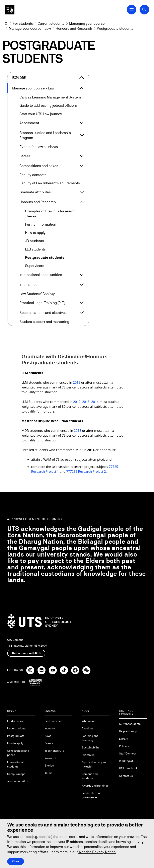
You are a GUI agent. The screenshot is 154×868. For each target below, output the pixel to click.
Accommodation (18, 781)
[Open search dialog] (144, 10)
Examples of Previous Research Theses (50, 214)
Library (124, 739)
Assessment (29, 123)
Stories (49, 766)
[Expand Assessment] (82, 123)
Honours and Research (38, 202)
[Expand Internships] (82, 285)
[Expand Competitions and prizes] (82, 166)
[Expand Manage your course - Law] (82, 88)
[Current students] (51, 23)
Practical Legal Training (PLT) (42, 303)
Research (51, 758)
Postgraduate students (45, 257)
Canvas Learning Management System (50, 97)
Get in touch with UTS (26, 653)
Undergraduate (17, 728)
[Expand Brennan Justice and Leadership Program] (82, 135)
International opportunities (41, 275)
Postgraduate (16, 736)
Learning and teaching (90, 738)
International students (15, 764)
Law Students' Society (37, 294)
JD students (34, 241)
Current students (130, 724)
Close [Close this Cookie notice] (16, 861)
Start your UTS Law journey (41, 114)
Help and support (130, 731)
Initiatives (88, 755)
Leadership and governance (92, 795)
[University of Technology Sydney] (6, 23)
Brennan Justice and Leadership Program (45, 135)
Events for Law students (39, 147)
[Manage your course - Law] (30, 28)
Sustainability (91, 747)
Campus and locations (90, 776)
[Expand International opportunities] (82, 275)
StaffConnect (128, 753)
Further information (41, 224)
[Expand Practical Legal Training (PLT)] (82, 303)
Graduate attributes (35, 192)
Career (25, 156)
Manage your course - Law (33, 88)
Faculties (88, 728)
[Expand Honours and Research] (82, 202)
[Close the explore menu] (82, 78)
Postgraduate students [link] (115, 28)
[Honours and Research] (74, 28)
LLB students (35, 249)
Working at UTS (129, 761)
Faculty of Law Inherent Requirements (50, 183)
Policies (124, 746)
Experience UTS (54, 751)
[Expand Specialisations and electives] (82, 313)
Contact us (126, 776)
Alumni (49, 773)
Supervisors (35, 266)
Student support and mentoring (44, 322)
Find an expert (54, 721)
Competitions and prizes (39, 166)
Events (49, 743)
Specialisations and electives (43, 313)
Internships (28, 285)
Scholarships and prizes (18, 753)
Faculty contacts (33, 175)
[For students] (23, 23)
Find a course (16, 721)
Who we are (89, 721)
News (48, 736)
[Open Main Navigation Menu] (132, 10)
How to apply (35, 233)
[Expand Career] (82, 156)
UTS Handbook (128, 768)
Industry (50, 728)
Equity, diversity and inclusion (95, 764)
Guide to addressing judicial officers (48, 106)
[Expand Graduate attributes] (82, 192)
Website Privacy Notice (97, 852)
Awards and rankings (95, 786)
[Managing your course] (87, 23)
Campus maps (16, 774)
